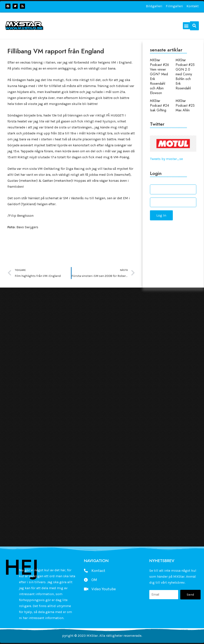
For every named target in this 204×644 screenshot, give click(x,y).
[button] (186, 26)
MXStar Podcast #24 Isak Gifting (159, 105)
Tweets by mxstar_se (166, 159)
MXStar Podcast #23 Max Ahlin (185, 105)
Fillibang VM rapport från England (56, 51)
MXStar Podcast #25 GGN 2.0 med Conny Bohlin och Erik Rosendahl (185, 74)
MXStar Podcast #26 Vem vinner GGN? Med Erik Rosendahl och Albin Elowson (159, 76)
